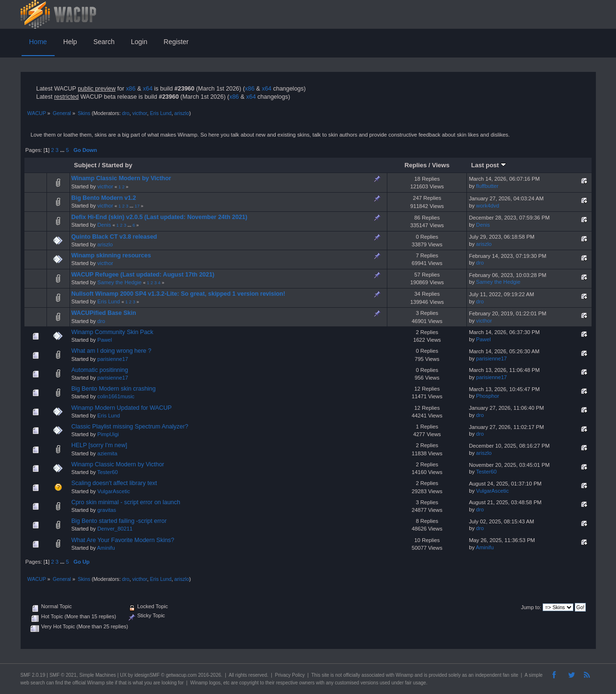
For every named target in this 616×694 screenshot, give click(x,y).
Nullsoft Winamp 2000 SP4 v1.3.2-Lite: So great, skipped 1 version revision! (178, 294)
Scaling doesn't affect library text (114, 483)
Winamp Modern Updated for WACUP (122, 408)
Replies (416, 165)
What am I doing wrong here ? (111, 351)
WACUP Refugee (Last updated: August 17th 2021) (143, 275)
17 (137, 206)
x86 (131, 89)
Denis (104, 225)
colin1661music (116, 396)
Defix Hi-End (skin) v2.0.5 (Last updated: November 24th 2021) (159, 217)
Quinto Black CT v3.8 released (114, 237)
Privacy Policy (290, 675)
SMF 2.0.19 (33, 675)
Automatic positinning (100, 370)
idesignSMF (147, 675)
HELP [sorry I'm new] (99, 445)
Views (441, 165)
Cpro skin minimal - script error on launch (126, 502)
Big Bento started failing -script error (119, 521)
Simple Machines (98, 675)
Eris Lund (161, 113)
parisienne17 (113, 359)
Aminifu (106, 548)
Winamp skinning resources (111, 255)
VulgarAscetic (114, 491)
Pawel (105, 340)
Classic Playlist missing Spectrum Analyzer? (130, 427)
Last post (489, 165)
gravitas (107, 510)
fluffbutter (487, 186)
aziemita (107, 453)
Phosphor (488, 396)
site (325, 675)
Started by (117, 165)
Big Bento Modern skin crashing (114, 389)
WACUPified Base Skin (104, 313)
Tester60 (108, 472)
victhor (140, 113)
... (63, 150)
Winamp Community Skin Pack (112, 332)
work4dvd (488, 206)
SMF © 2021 (63, 675)
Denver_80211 (115, 529)
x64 (148, 89)
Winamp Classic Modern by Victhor (121, 178)
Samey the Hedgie (119, 282)
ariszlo (182, 113)
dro (126, 113)
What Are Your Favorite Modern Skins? (123, 540)
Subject (85, 165)
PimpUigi (108, 434)
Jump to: (531, 607)
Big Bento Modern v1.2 (104, 198)
